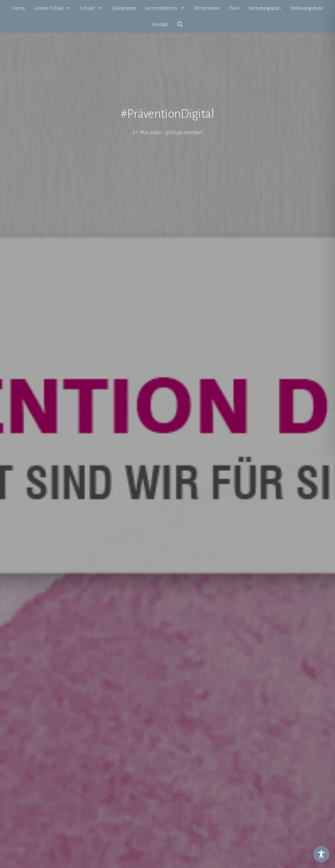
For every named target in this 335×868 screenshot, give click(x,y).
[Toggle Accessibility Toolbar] (321, 854)
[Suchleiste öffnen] (180, 25)
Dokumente (124, 8)
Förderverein (207, 8)
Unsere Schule (55, 8)
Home (18, 8)
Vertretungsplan (265, 8)
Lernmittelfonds (167, 8)
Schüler (94, 8)
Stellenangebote (307, 8)
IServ (234, 8)
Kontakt (160, 25)
